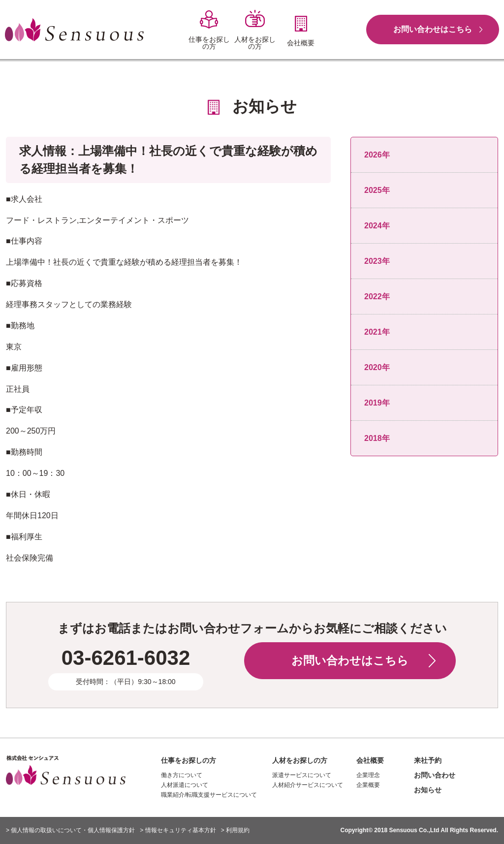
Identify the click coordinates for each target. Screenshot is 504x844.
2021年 (377, 332)
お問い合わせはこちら (433, 29)
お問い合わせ (435, 775)
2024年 (377, 226)
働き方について (182, 775)
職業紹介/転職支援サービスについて (209, 795)
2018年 (377, 438)
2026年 (377, 155)
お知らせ (428, 790)
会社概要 (370, 760)
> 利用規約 (235, 830)
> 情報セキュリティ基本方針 (178, 830)
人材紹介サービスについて (308, 785)
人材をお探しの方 (300, 760)
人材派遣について (185, 785)
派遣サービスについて (302, 775)
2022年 (377, 297)
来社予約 (428, 760)
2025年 (377, 190)
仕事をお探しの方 (189, 760)
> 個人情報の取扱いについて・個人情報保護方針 (70, 830)
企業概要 (368, 785)
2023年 (377, 261)
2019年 (377, 403)
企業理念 (368, 775)
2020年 (377, 367)
